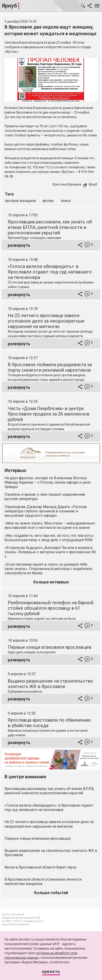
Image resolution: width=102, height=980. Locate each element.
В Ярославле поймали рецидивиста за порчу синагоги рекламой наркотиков (50, 367)
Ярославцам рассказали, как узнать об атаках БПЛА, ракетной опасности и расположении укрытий (50, 227)
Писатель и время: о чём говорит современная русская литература (45, 497)
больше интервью (51, 582)
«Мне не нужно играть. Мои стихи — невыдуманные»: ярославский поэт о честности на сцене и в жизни (50, 525)
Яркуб (9, 6)
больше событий (51, 893)
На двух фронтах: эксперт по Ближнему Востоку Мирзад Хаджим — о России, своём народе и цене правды (48, 482)
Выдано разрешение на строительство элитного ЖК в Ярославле (50, 684)
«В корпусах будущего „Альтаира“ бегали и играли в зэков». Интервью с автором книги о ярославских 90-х (51, 552)
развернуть (19, 245)
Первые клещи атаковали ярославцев (50, 647)
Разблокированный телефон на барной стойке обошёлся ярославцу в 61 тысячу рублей (51, 608)
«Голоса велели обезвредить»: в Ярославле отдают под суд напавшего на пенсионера (50, 272)
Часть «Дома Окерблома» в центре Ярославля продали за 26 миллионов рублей (49, 414)
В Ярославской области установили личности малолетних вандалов (43, 882)
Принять (51, 971)
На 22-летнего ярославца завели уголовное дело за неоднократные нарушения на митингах (46, 321)
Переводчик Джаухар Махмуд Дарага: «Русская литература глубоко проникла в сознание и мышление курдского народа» (46, 511)
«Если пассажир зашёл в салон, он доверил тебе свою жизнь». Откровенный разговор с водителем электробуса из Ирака (48, 569)
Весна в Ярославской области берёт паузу (41, 867)
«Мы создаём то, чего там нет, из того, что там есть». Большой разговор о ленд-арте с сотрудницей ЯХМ (49, 538)
